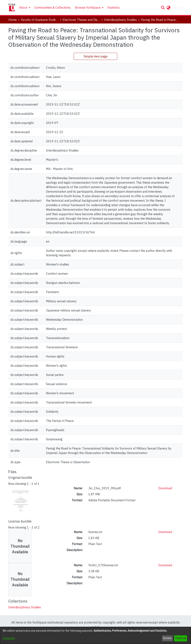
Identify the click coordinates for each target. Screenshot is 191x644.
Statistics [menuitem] (114, 8)
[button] (163, 8)
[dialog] (95, 635)
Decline (167, 638)
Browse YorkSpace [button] (88, 8)
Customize (9, 638)
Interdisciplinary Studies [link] (120, 20)
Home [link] (13, 20)
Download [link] (165, 488)
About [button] (23, 8)
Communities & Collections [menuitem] (52, 8)
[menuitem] (24, 8)
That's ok (180, 638)
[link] (25, 607)
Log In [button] (176, 8)
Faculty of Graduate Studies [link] (40, 20)
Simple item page (96, 56)
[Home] (12, 8)
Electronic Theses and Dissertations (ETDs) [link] (81, 20)
